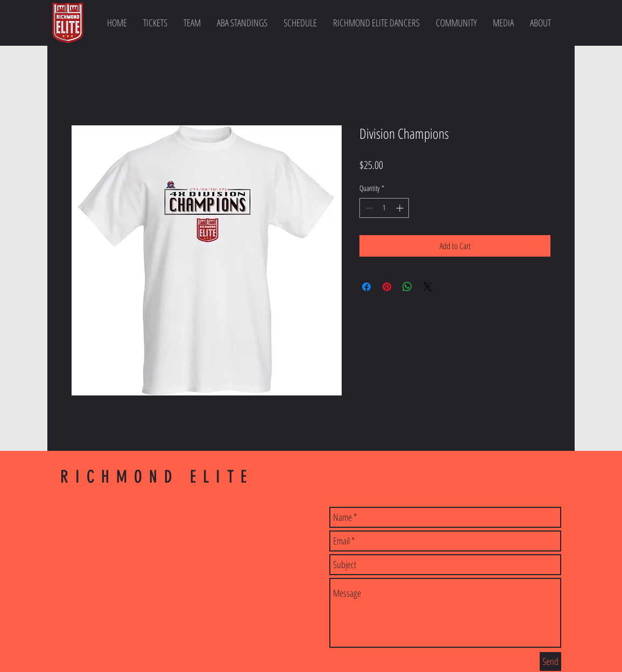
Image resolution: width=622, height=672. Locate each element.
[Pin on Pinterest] (387, 287)
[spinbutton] (384, 208)
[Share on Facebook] (366, 287)
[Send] (550, 662)
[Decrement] (368, 208)
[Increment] (401, 208)
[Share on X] (428, 287)
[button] (192, 23)
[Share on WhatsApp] (407, 287)
